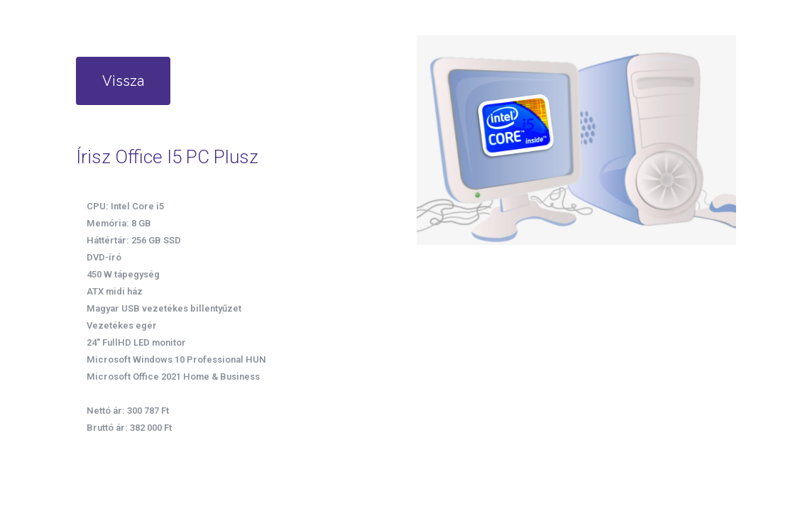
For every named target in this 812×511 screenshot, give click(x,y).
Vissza (123, 81)
